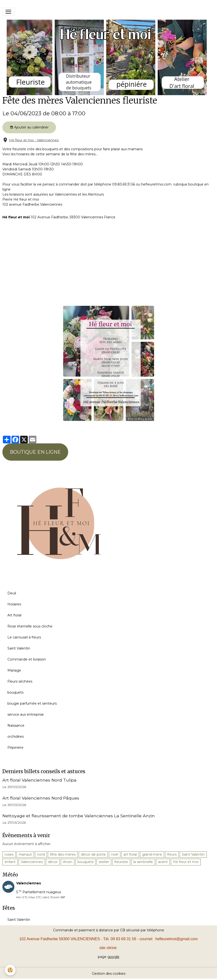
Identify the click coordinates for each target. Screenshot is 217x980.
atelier (104, 862)
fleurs (172, 854)
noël (115, 854)
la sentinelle (143, 862)
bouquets (15, 692)
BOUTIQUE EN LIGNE (35, 452)
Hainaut (25, 854)
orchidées (16, 736)
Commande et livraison (27, 659)
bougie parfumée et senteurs (32, 703)
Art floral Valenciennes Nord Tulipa (39, 780)
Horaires (14, 604)
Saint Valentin (19, 648)
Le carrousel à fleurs (24, 637)
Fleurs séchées (20, 681)
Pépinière (15, 748)
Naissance (16, 725)
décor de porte (93, 854)
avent (163, 862)
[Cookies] (10, 970)
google (113, 957)
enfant (10, 862)
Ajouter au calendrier (29, 127)
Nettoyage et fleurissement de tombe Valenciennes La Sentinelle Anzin (79, 816)
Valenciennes (32, 862)
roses (9, 854)
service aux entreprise (26, 714)
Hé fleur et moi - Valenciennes (34, 140)
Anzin (68, 862)
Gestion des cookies (109, 974)
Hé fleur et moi (186, 862)
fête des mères (63, 854)
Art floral (14, 615)
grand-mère (152, 854)
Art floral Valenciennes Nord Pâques (41, 798)
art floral (130, 854)
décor (53, 862)
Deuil (12, 593)
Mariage (14, 670)
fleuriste (121, 862)
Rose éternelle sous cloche (30, 626)
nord (41, 854)
